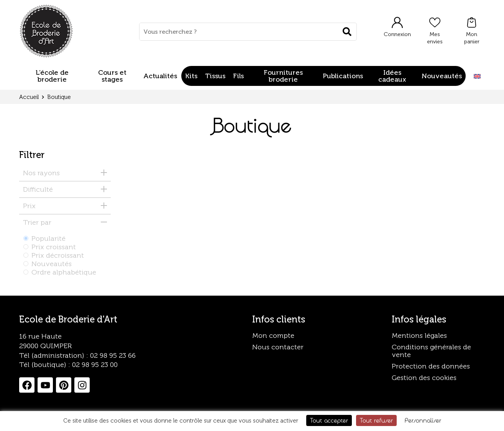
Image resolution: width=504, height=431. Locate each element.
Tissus (215, 76)
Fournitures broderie (283, 76)
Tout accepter (329, 420)
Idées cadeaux (392, 76)
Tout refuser (376, 420)
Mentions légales (419, 336)
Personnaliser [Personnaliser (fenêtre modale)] (423, 420)
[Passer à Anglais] (477, 76)
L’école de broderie (52, 76)
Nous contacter (278, 347)
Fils (238, 76)
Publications (343, 76)
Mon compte (273, 336)
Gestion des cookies (424, 378)
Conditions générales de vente (431, 351)
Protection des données (431, 366)
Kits (191, 76)
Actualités (160, 76)
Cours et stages (112, 76)
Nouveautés (442, 76)
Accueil (29, 97)
